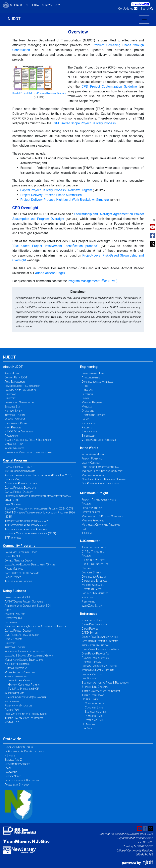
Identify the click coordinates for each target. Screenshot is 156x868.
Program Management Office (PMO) (93, 281)
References (89, 614)
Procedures (88, 423)
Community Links (94, 703)
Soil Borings (89, 678)
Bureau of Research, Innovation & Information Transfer (36, 626)
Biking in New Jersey (94, 560)
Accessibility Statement (18, 785)
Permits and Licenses (93, 415)
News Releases (13, 427)
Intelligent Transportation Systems (25, 651)
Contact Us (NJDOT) (17, 377)
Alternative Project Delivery (21, 483)
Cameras (86, 568)
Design (85, 386)
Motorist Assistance (93, 585)
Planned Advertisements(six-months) (25, 697)
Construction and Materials (97, 382)
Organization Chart (16, 423)
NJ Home (10, 755)
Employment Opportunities (19, 402)
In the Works (89, 448)
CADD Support (90, 633)
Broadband (11, 622)
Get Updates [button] (128, 9)
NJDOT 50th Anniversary (20, 431)
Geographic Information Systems (100, 641)
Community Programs (19, 546)
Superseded (88, 436)
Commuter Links (94, 707)
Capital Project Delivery (19, 492)
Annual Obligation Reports (20, 471)
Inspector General (15, 415)
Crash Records (90, 629)
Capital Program (15, 460)
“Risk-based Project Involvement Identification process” (55, 246)
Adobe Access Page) (50, 273)
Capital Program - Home (18, 467)
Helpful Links (90, 699)
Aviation (86, 504)
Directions (10, 394)
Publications (11, 436)
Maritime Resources (93, 475)
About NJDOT (13, 367)
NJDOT (14, 19)
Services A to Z (13, 760)
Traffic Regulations (93, 695)
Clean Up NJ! (12, 556)
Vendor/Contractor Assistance (99, 440)
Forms (85, 398)
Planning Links (94, 716)
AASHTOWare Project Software (24, 602)
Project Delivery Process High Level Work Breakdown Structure (65, 200)
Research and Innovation (18, 705)
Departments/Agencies (17, 764)
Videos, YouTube (14, 444)
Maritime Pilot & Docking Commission (103, 471)
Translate (140, 4)
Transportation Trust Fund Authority (26, 529)
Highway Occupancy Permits (24, 685)
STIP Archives (13, 538)
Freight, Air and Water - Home (99, 500)
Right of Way (12, 710)
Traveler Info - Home (94, 547)
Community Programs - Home (21, 552)
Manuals (87, 407)
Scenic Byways (13, 577)
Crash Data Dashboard (94, 624)
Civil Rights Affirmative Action (22, 635)
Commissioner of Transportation (23, 386)
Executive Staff (13, 407)
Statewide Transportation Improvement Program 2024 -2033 (39, 508)
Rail (84, 529)
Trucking (87, 533)
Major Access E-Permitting (20, 672)
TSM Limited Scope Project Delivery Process (84, 123)
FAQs (8, 768)
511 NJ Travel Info (93, 552)
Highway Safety (14, 411)
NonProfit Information (17, 664)
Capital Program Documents (20, 488)
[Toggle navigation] (144, 20)
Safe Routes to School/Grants (22, 573)
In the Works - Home (93, 454)
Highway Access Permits (18, 680)
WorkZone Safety (92, 606)
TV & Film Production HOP (23, 689)
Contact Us (11, 772)
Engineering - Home (93, 373)
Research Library (91, 662)
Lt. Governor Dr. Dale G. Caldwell (24, 751)
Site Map (87, 728)
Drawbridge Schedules (94, 581)
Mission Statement (15, 419)
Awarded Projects (15, 614)
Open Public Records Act (96, 653)
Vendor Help (12, 722)
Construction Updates (94, 577)
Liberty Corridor (91, 463)
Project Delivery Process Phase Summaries (51, 195)
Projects (87, 427)
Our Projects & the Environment (100, 483)
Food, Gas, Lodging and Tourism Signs (26, 714)
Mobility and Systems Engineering (24, 660)
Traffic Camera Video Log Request (24, 718)
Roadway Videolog (92, 674)
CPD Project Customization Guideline (109, 87)
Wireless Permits (14, 693)
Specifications (89, 431)
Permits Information (16, 676)
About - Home (12, 373)
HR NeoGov (88, 724)
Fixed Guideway (13, 504)
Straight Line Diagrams (95, 687)
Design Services (13, 639)
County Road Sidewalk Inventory (100, 637)
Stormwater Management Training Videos (28, 452)
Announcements (91, 377)
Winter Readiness (14, 448)
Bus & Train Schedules (95, 564)
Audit (8, 610)
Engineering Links (95, 712)
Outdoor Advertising (16, 668)
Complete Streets (92, 572)
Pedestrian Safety (92, 589)
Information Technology (95, 645)
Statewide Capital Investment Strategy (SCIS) (30, 533)
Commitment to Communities (20, 390)
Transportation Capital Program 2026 (26, 525)
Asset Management (15, 382)
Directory (10, 398)
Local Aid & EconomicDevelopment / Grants (29, 655)
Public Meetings (14, 569)
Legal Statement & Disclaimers (22, 780)
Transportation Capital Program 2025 (26, 521)
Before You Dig (13, 618)
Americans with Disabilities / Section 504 (28, 606)
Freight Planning (92, 458)
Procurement (12, 701)
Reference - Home (92, 620)
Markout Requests (92, 402)
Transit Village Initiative (18, 581)
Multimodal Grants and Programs (101, 525)
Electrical (88, 394)
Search (147, 9)
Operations (88, 411)
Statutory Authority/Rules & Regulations (28, 440)
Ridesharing (88, 602)
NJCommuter (90, 541)
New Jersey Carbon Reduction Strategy (104, 479)
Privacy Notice (13, 776)
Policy (85, 419)
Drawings (87, 390)
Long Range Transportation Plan (100, 467)
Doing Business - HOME (18, 597)
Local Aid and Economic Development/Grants (30, 564)
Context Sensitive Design (19, 560)
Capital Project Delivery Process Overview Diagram (39, 93)
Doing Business (15, 591)
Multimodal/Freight (94, 493)
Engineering (89, 367)
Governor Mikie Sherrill (19, 747)
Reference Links (94, 720)
